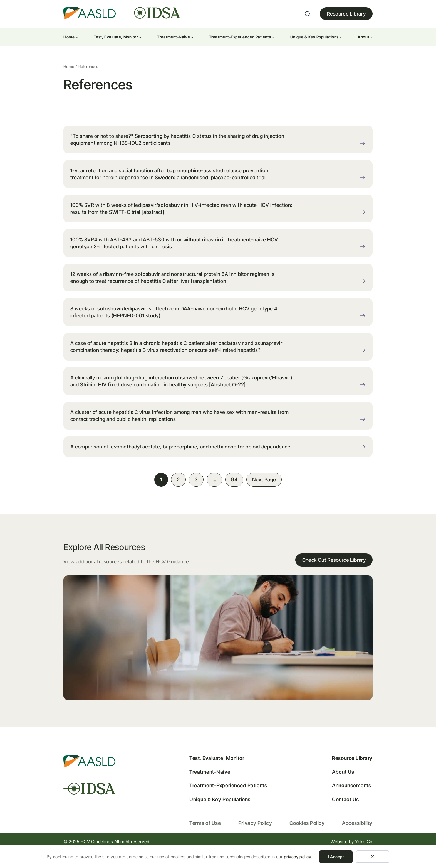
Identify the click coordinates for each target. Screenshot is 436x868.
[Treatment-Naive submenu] (192, 37)
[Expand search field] (308, 14)
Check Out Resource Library (334, 577)
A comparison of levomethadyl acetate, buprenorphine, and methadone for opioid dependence (166, 459)
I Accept (336, 857)
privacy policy (298, 857)
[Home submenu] (77, 37)
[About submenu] (371, 37)
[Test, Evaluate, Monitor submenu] (140, 37)
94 (234, 495)
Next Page (264, 495)
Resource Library (346, 14)
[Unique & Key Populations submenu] (341, 37)
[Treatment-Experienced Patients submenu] (273, 37)
